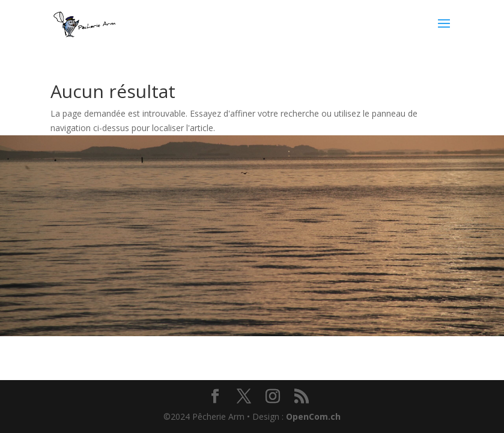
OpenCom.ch (313, 416)
